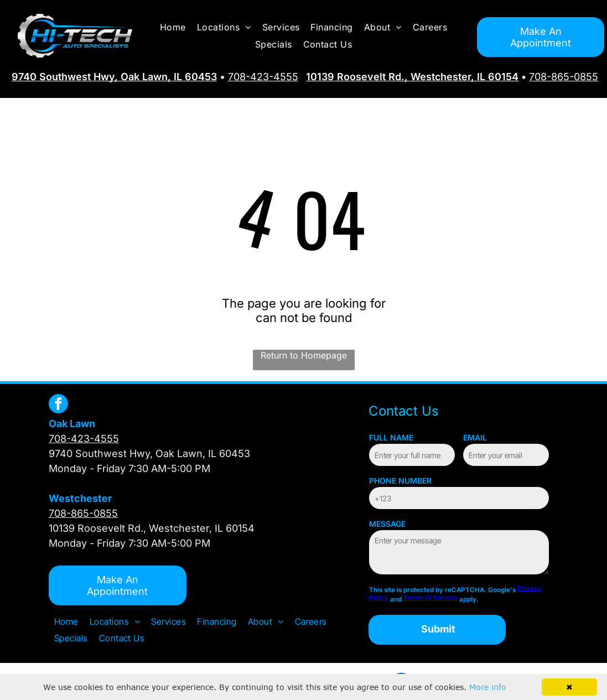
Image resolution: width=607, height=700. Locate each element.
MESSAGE (387, 524)
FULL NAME (391, 437)
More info (488, 687)
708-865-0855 (564, 77)
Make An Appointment (541, 37)
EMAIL (475, 437)
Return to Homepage (304, 355)
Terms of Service (430, 598)
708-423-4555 (263, 77)
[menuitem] (173, 27)
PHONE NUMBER (400, 481)
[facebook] (58, 405)
